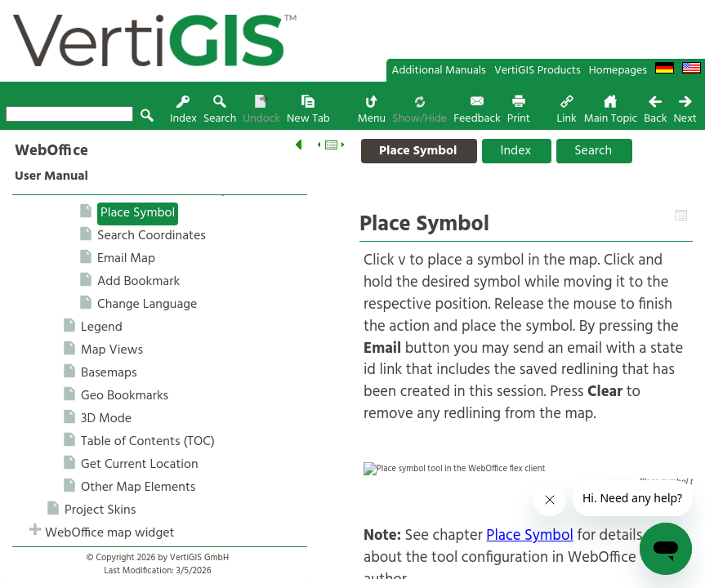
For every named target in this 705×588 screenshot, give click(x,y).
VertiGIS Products (538, 71)
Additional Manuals (439, 71)
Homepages (618, 71)
